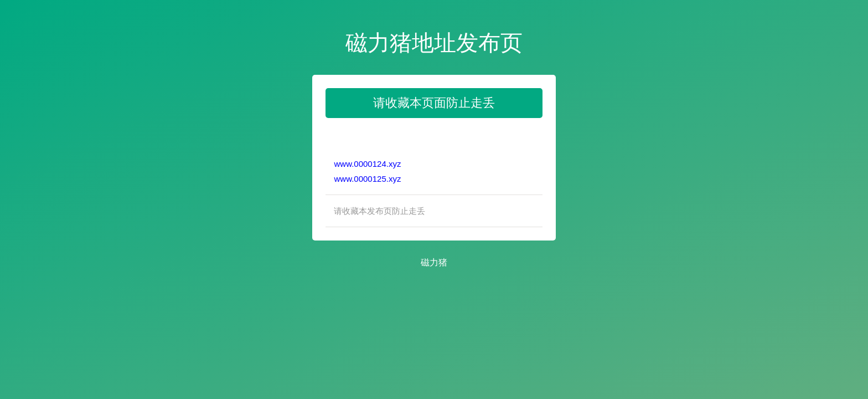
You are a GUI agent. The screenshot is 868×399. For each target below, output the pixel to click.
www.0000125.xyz (367, 179)
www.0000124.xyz (367, 164)
